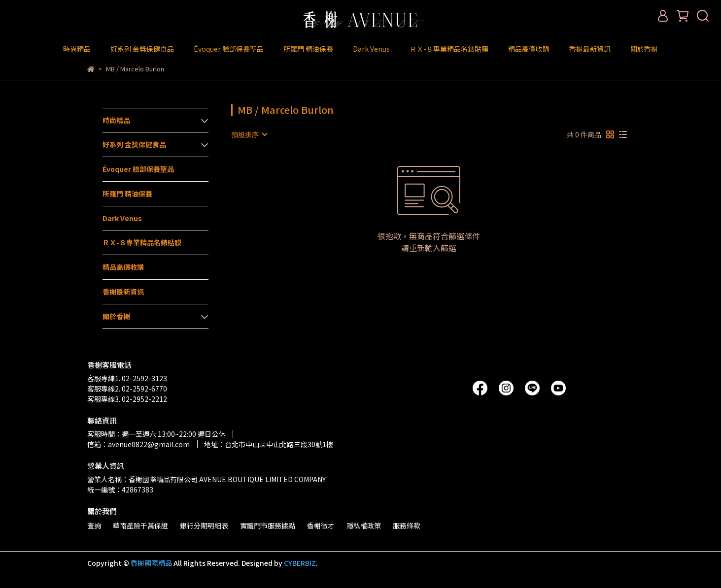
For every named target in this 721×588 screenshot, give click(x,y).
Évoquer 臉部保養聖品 (229, 49)
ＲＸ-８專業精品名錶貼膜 (449, 49)
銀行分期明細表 (204, 525)
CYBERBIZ (300, 563)
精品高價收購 (529, 49)
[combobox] (249, 134)
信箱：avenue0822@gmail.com (138, 444)
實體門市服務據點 (268, 525)
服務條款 (407, 525)
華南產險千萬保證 (140, 525)
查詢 (94, 525)
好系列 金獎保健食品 (142, 49)
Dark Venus (371, 49)
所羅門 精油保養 (308, 49)
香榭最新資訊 (590, 49)
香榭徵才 (321, 525)
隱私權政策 (364, 525)
